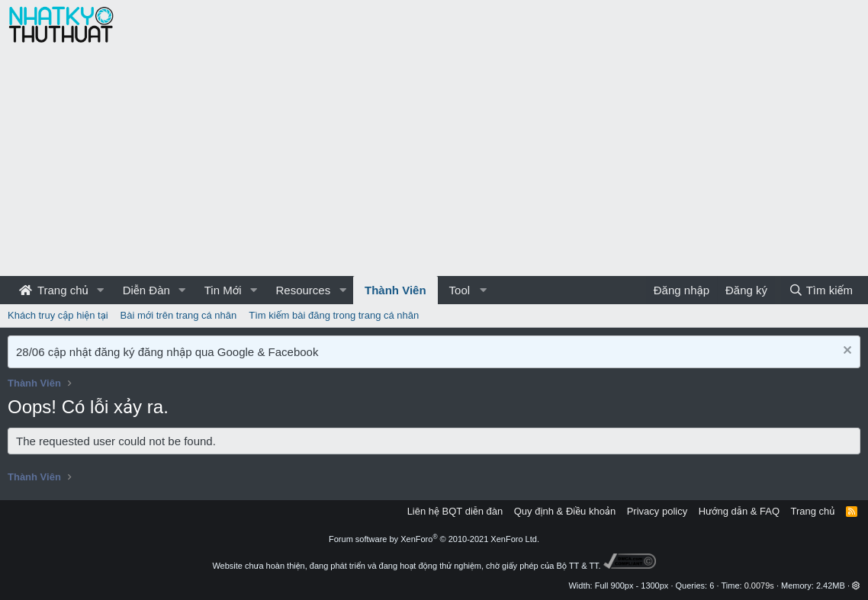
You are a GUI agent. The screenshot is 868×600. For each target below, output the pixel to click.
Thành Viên (395, 290)
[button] (101, 290)
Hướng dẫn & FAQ (739, 511)
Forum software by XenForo (434, 539)
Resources (303, 290)
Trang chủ (54, 290)
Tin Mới (223, 290)
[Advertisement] (434, 162)
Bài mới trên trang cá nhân (179, 315)
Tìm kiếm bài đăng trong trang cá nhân (334, 315)
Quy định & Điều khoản (565, 511)
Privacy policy (657, 511)
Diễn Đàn (146, 290)
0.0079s (759, 586)
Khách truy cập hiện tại (58, 315)
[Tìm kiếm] (821, 290)
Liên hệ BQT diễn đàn (455, 511)
